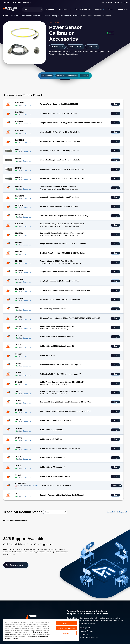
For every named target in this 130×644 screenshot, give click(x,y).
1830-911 (18, 252)
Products (15, 16)
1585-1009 (19, 233)
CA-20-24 (18, 363)
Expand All (111, 512)
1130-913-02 (20, 131)
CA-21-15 (18, 382)
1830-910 (18, 242)
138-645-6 (19, 177)
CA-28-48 (18, 429)
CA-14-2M (19, 354)
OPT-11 (18, 494)
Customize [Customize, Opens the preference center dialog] (66, 633)
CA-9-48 (18, 475)
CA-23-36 (18, 410)
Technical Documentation (67, 76)
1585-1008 (19, 224)
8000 (17, 308)
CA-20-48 (18, 373)
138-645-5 (19, 168)
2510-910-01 (20, 270)
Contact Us (27, 105)
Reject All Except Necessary (66, 628)
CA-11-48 (18, 345)
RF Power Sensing (50, 16)
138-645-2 (19, 159)
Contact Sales (75, 47)
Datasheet (92, 47)
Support (85, 76)
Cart (124, 3)
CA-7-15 (18, 457)
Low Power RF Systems (69, 16)
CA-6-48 (18, 447)
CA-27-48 (18, 419)
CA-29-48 (18, 438)
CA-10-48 (18, 326)
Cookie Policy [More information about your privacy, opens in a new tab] (37, 636)
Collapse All (122, 512)
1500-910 (18, 187)
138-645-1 (19, 149)
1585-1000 (19, 215)
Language (107, 3)
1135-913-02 (20, 140)
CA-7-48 (18, 466)
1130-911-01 (20, 112)
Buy (115, 104)
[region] (41, 630)
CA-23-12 (18, 401)
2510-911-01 (20, 280)
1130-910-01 (20, 103)
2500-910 (18, 261)
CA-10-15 (18, 317)
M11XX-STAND (21, 483)
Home (6, 16)
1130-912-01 (20, 121)
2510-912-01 (20, 289)
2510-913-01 (20, 298)
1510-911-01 (20, 196)
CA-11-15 (18, 336)
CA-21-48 (18, 391)
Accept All (66, 623)
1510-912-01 (20, 205)
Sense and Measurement (31, 16)
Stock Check (57, 47)
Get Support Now (16, 565)
